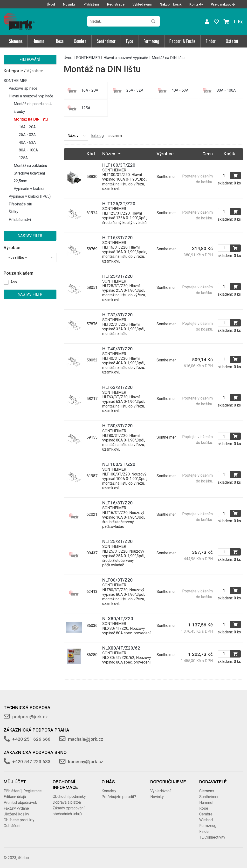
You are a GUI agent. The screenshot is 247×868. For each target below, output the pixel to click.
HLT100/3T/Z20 (119, 165)
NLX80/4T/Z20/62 (121, 648)
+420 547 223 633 (31, 762)
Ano (14, 282)
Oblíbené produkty (19, 820)
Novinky (69, 4)
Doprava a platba (67, 802)
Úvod (51, 4)
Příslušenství (20, 220)
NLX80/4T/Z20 (118, 619)
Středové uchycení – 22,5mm (31, 177)
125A (23, 158)
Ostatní (232, 41)
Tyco (129, 41)
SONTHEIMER (16, 81)
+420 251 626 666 (31, 739)
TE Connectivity (212, 837)
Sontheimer (106, 41)
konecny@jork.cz (86, 762)
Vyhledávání (142, 4)
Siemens (16, 41)
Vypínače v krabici (29, 189)
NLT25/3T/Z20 (117, 541)
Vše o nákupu (223, 4)
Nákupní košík (171, 4)
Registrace (116, 4)
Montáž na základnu (30, 166)
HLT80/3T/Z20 (117, 426)
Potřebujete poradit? (119, 797)
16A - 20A (27, 127)
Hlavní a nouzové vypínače (31, 96)
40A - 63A (27, 142)
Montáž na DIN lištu (31, 119)
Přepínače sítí (20, 204)
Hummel (39, 41)
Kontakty (196, 4)
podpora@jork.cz (30, 717)
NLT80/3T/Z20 (117, 580)
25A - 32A (27, 135)
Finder (211, 41)
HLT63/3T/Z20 (117, 387)
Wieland (206, 820)
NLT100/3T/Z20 (119, 464)
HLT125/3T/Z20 (119, 204)
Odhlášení (12, 826)
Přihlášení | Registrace (23, 791)
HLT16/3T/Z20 (117, 238)
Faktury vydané (16, 808)
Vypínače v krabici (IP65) (30, 196)
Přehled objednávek (20, 803)
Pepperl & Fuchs (182, 41)
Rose (60, 41)
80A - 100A (28, 150)
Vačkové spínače (23, 88)
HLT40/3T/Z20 (117, 349)
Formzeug (151, 41)
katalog (98, 136)
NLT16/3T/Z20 (117, 503)
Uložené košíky (16, 814)
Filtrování (30, 59)
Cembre (80, 41)
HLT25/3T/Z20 (117, 276)
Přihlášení (91, 4)
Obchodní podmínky (69, 797)
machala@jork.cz (86, 739)
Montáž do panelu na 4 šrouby (33, 108)
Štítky (14, 212)
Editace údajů (15, 797)
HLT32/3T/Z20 (117, 315)
